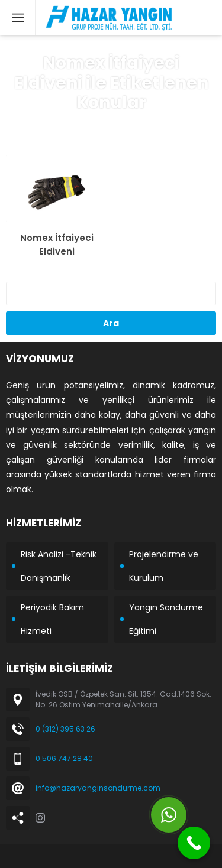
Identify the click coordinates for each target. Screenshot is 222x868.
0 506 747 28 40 (64, 758)
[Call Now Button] (194, 843)
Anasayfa (46, 125)
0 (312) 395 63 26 (65, 729)
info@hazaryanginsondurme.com (98, 788)
